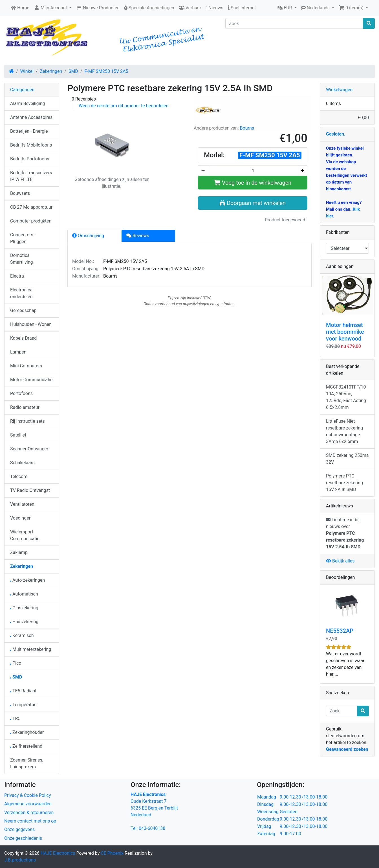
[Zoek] (294, 23)
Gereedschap (23, 310)
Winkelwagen (339, 90)
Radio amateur (25, 407)
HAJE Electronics (58, 853)
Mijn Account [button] (51, 8)
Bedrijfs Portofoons (30, 159)
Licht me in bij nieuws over (345, 533)
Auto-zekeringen (27, 580)
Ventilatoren (22, 504)
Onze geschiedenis (23, 838)
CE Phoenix (113, 853)
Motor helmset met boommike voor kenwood (345, 332)
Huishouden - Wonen (31, 324)
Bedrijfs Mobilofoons (31, 145)
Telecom (19, 476)
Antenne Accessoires (31, 117)
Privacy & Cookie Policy (28, 795)
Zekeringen (51, 71)
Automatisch (24, 594)
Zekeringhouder (27, 732)
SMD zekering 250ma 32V (347, 459)
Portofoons (21, 393)
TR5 (15, 718)
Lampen (18, 352)
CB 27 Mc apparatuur (31, 207)
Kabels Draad (23, 338)
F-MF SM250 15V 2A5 (106, 71)
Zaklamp (19, 552)
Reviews (138, 236)
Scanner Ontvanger (29, 449)
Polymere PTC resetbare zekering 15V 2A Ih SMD (344, 483)
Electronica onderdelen (21, 293)
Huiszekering (24, 622)
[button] (287, 8)
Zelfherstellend (26, 746)
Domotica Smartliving (22, 259)
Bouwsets (20, 193)
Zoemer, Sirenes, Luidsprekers (27, 763)
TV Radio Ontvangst (30, 490)
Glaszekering (24, 608)
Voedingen (21, 518)
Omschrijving (88, 236)
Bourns (247, 128)
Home (20, 8)
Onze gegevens (19, 829)
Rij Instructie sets (27, 421)
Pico (16, 663)
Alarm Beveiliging (27, 103)
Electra (17, 276)
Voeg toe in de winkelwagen (253, 183)
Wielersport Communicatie (25, 535)
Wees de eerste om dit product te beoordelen (124, 106)
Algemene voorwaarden (28, 804)
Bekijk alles (340, 561)
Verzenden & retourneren (29, 813)
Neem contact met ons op (30, 821)
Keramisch (22, 635)
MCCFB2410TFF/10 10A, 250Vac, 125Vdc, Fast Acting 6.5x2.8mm (346, 397)
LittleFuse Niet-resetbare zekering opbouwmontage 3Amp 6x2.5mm (344, 431)
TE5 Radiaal (23, 691)
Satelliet (18, 435)
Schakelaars (22, 463)
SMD (73, 71)
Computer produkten (31, 221)
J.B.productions (20, 860)
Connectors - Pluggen (23, 238)
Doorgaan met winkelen (253, 203)
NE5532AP (340, 631)
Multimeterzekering (31, 649)
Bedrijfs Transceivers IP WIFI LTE (31, 176)
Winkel (27, 71)
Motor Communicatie (31, 380)
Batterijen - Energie (29, 131)
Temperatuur (24, 705)
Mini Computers (26, 366)
